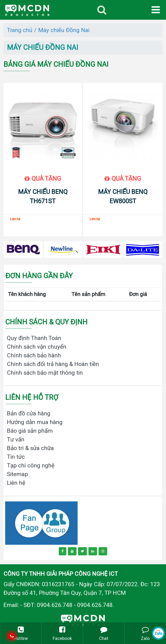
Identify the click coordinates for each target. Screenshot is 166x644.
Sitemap (17, 474)
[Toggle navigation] (102, 10)
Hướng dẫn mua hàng (35, 422)
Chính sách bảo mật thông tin (45, 373)
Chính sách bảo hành (34, 355)
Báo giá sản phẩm (30, 431)
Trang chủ (20, 30)
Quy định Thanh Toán (34, 338)
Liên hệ (16, 483)
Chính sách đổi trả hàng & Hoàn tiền (53, 364)
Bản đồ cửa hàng (29, 413)
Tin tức (16, 457)
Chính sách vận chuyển (37, 347)
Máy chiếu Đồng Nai (64, 30)
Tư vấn (16, 439)
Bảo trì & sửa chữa (30, 448)
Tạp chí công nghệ (31, 465)
